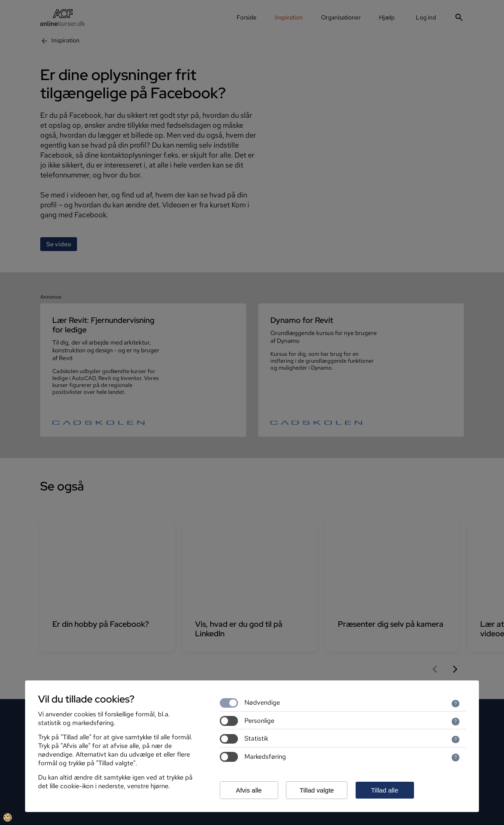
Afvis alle (249, 790)
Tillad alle (385, 790)
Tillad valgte (316, 790)
